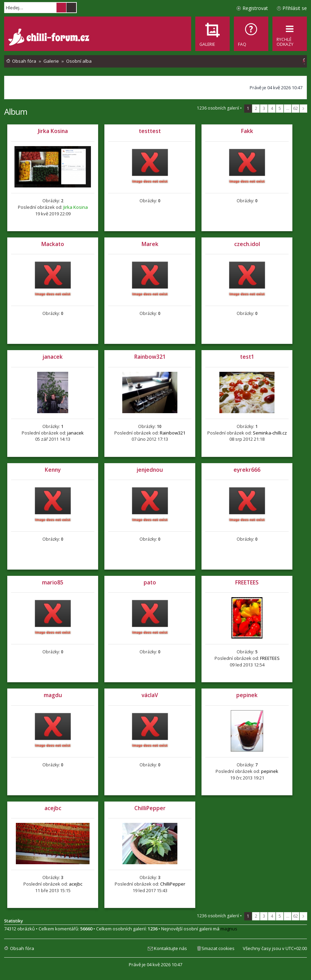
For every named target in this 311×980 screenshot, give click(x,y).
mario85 (53, 582)
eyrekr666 (247, 470)
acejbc (53, 808)
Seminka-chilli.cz (270, 433)
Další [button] (303, 109)
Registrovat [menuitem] (255, 8)
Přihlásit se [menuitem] (295, 8)
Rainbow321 (150, 357)
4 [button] (272, 108)
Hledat (61, 8)
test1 (247, 357)
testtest (150, 131)
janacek (53, 357)
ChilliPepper (150, 808)
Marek (150, 244)
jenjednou (150, 470)
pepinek (247, 695)
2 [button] (256, 108)
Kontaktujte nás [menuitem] (170, 948)
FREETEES (247, 582)
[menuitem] (251, 34)
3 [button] (264, 108)
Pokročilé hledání (71, 8)
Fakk (247, 131)
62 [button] (296, 108)
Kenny (53, 470)
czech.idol (247, 244)
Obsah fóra (22, 948)
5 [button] (280, 108)
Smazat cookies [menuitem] (218, 948)
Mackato (53, 244)
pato (150, 582)
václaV (150, 695)
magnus (229, 929)
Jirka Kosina (53, 131)
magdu (53, 695)
